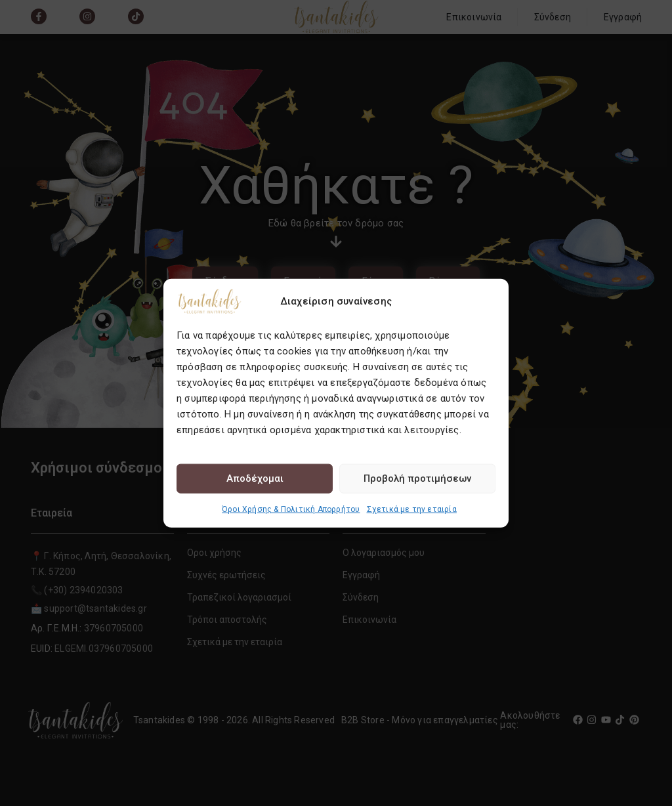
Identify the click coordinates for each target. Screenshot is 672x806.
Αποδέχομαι (255, 478)
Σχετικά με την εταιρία (412, 509)
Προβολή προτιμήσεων (417, 478)
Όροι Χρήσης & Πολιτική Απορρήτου (291, 509)
